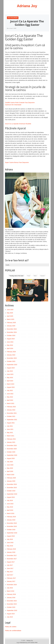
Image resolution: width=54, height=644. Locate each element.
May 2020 (10, 468)
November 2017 (12, 559)
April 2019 (10, 510)
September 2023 (12, 365)
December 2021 (12, 413)
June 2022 (10, 394)
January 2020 (11, 481)
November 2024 (12, 332)
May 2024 (10, 345)
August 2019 (11, 497)
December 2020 (12, 445)
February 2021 (11, 439)
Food (29, 276)
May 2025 (10, 313)
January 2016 (11, 598)
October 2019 (11, 491)
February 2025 (11, 323)
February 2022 (11, 407)
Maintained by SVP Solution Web (29, 643)
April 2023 (10, 381)
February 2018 (11, 549)
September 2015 (12, 610)
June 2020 (10, 465)
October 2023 (11, 361)
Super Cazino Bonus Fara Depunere (17, 162)
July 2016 (10, 588)
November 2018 (12, 526)
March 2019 (11, 513)
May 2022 (10, 397)
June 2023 (10, 374)
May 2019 (10, 507)
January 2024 (11, 355)
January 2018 (11, 552)
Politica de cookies (11, 627)
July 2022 (10, 390)
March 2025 (11, 319)
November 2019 (12, 488)
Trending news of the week (16, 276)
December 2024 (12, 329)
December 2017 (12, 555)
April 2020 (10, 471)
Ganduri (43, 276)
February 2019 (11, 517)
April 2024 (10, 348)
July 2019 (10, 500)
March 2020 (11, 475)
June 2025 (10, 310)
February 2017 (11, 578)
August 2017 (11, 562)
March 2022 (11, 403)
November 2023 (12, 358)
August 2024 (11, 339)
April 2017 (10, 575)
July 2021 (10, 426)
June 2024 (10, 342)
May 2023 (10, 378)
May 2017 (10, 572)
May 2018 (10, 546)
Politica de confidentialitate (13, 631)
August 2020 (11, 458)
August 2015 (11, 614)
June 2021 (10, 429)
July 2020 (10, 462)
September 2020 (12, 455)
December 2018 (12, 523)
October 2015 (11, 607)
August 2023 (11, 368)
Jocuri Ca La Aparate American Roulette (18, 124)
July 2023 (10, 371)
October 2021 (11, 416)
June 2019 (10, 504)
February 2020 (11, 478)
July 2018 (10, 539)
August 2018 (11, 536)
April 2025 (10, 316)
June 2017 (10, 568)
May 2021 (10, 433)
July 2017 (10, 565)
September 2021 (12, 420)
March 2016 (11, 591)
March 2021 (11, 436)
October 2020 (11, 452)
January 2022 (11, 410)
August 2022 (11, 387)
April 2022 (10, 400)
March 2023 (11, 384)
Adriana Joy (27, 6)
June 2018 (10, 543)
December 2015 (12, 601)
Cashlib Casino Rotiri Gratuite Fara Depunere (20, 102)
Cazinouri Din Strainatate (13, 105)
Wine (35, 276)
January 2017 (11, 581)
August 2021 (11, 423)
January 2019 (11, 520)
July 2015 (10, 617)
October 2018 (11, 530)
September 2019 (12, 494)
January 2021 (11, 442)
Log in (18, 643)
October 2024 (11, 335)
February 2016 (11, 594)
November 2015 (12, 604)
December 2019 (12, 484)
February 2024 (11, 352)
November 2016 (12, 585)
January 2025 (11, 326)
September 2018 (12, 533)
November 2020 (12, 449)
